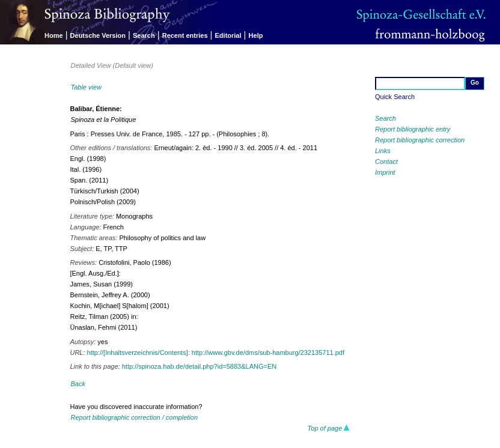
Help (256, 35)
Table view (86, 87)
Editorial (228, 35)
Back (78, 384)
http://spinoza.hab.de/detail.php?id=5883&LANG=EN (199, 366)
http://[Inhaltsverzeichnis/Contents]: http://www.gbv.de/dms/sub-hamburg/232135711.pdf (216, 353)
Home (54, 35)
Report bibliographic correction (420, 140)
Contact (386, 162)
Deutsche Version (98, 35)
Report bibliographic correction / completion (134, 417)
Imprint (385, 172)
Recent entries (185, 35)
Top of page (329, 428)
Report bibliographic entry (413, 129)
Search (144, 35)
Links (383, 151)
